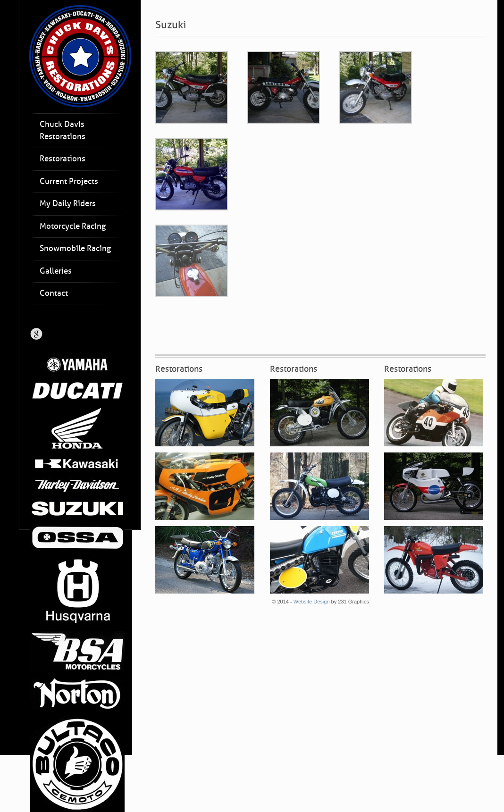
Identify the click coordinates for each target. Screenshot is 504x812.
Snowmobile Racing (75, 248)
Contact (54, 293)
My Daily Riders (68, 204)
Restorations (63, 159)
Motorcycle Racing (73, 226)
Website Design (312, 602)
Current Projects (69, 181)
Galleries (56, 271)
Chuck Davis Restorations (63, 130)
